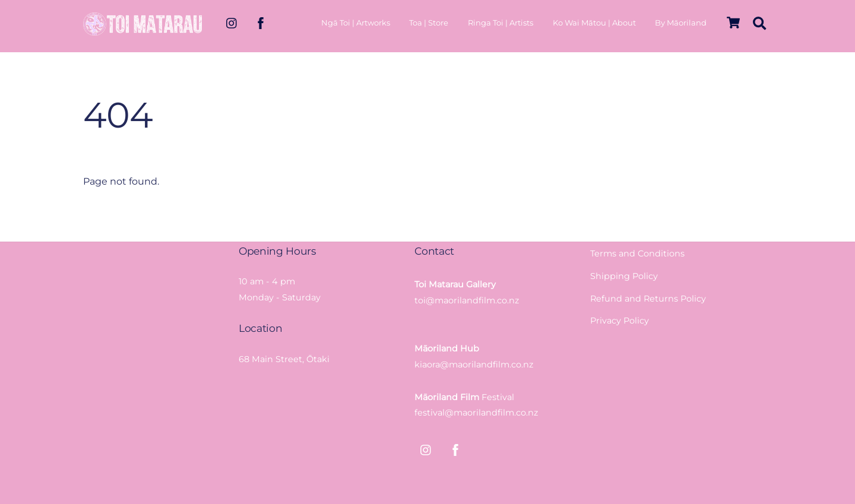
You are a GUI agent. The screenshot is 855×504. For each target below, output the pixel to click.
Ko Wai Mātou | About (594, 23)
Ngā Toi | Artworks (356, 23)
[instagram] (232, 22)
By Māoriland (681, 23)
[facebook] (261, 22)
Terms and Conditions (637, 253)
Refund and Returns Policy (648, 299)
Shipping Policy (624, 276)
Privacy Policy (620, 321)
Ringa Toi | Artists (501, 23)
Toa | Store (429, 23)
